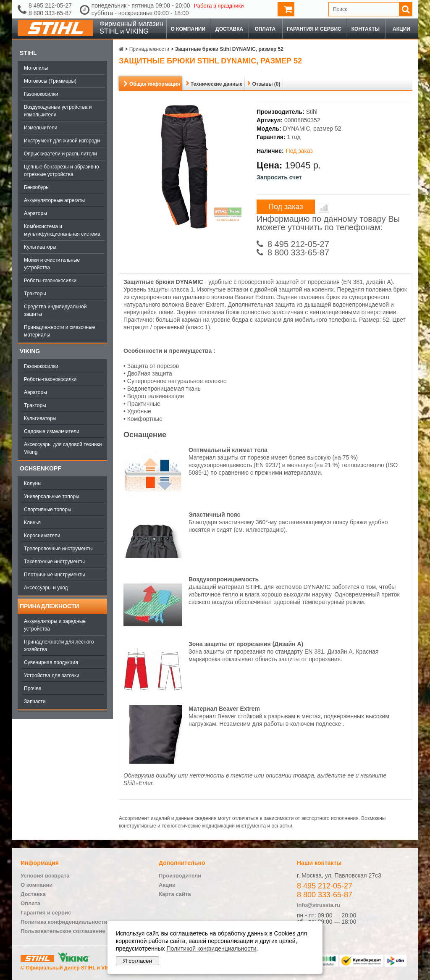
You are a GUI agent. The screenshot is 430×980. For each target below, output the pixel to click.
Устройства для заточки (52, 675)
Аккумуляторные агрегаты (54, 200)
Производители (180, 876)
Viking (30, 351)
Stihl (28, 53)
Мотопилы (36, 68)
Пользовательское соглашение (63, 931)
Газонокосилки (41, 94)
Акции (401, 29)
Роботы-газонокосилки (50, 281)
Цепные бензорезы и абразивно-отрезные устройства (62, 171)
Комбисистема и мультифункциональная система (62, 230)
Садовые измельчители (52, 431)
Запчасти (35, 702)
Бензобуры (37, 187)
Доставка (229, 29)
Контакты (366, 29)
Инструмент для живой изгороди (62, 141)
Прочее (33, 688)
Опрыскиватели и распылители (60, 154)
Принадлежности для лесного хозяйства (59, 646)
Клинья (32, 523)
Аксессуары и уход (46, 588)
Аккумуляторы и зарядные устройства (55, 625)
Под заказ (286, 207)
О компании (188, 29)
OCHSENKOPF (41, 468)
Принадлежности (49, 606)
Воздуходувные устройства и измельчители (58, 111)
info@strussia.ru (319, 905)
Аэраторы (35, 213)
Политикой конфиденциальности (211, 948)
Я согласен (138, 961)
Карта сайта (175, 894)
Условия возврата (45, 876)
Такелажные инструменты (54, 562)
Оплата (265, 29)
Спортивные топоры (48, 510)
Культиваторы (40, 247)
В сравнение (324, 208)
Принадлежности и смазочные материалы (60, 331)
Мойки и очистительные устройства (52, 264)
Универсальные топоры (52, 497)
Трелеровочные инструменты (58, 549)
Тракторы (35, 294)
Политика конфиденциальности (64, 922)
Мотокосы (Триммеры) (50, 81)
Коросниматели (42, 536)
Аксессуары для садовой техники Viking (63, 448)
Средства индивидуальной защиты (55, 310)
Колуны (33, 483)
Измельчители (41, 128)
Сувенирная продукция (51, 662)
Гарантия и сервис (314, 29)
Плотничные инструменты (54, 575)
